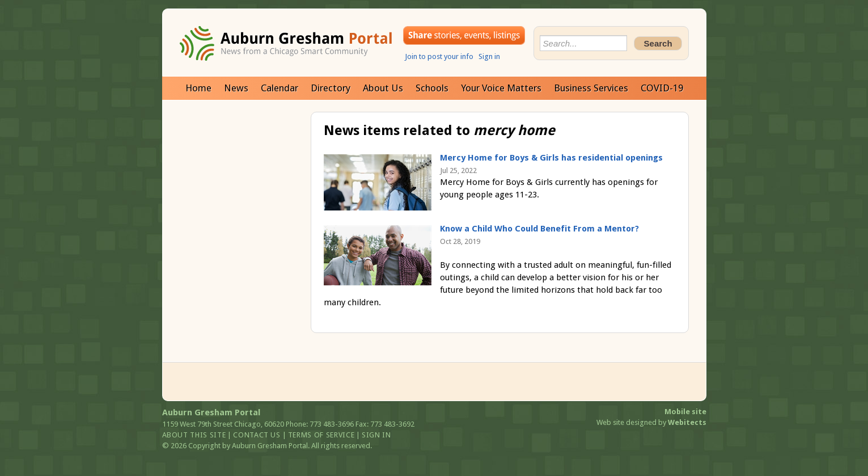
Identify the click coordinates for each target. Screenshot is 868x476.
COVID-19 (662, 88)
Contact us (257, 435)
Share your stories (464, 35)
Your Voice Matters (501, 88)
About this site (194, 435)
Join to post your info (439, 56)
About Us (383, 88)
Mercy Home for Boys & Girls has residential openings (551, 158)
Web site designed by (651, 422)
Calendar (280, 88)
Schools (432, 88)
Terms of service (321, 435)
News (236, 88)
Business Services (591, 88)
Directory (331, 88)
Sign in (489, 56)
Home (198, 88)
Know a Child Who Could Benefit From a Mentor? (539, 229)
